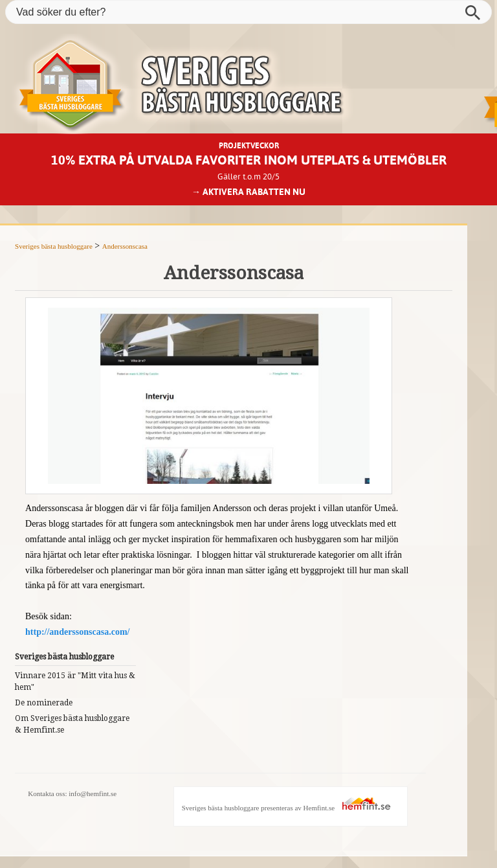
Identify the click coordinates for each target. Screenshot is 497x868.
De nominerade (44, 703)
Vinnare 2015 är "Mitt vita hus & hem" (75, 681)
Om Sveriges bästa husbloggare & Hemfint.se (72, 724)
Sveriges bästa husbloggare (54, 246)
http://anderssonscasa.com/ (77, 632)
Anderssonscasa (125, 246)
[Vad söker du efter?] (248, 12)
